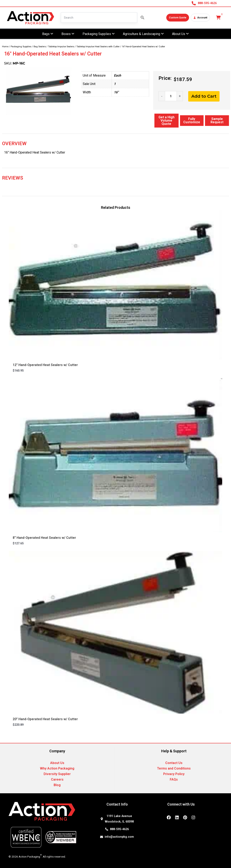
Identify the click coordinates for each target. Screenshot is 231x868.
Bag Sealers (40, 47)
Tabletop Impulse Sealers (61, 47)
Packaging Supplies (21, 47)
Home (5, 47)
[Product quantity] (171, 96)
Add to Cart (204, 96)
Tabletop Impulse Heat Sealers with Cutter (98, 47)
